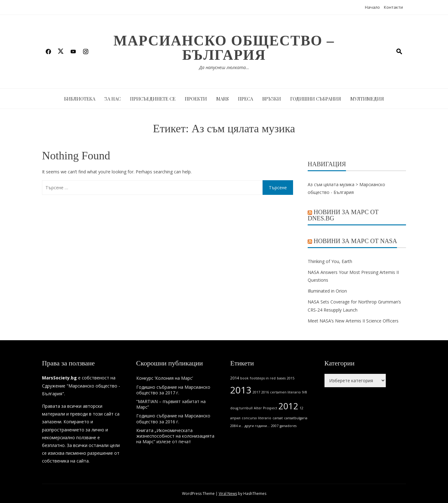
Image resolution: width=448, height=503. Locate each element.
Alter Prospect (266, 408)
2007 (275, 426)
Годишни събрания (316, 99)
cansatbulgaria (296, 418)
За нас (113, 99)
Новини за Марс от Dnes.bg (343, 215)
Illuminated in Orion (327, 291)
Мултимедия (367, 99)
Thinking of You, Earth (330, 261)
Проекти (196, 99)
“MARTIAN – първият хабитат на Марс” (171, 404)
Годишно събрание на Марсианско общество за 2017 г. (173, 390)
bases (281, 378)
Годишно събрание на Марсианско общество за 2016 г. (173, 418)
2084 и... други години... (250, 426)
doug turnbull (241, 408)
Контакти (393, 7)
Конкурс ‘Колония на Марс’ (165, 378)
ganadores (288, 426)
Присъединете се (153, 99)
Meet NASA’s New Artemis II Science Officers (353, 321)
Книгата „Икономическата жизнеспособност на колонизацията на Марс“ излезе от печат (175, 436)
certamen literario (285, 392)
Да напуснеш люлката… (224, 67)
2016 (265, 392)
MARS (222, 99)
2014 (235, 378)
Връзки (272, 99)
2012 (288, 406)
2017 (256, 392)
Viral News (228, 494)
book (244, 378)
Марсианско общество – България (224, 48)
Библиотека (80, 99)
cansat (278, 418)
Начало (372, 7)
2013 (241, 390)
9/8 (305, 392)
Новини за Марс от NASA (355, 241)
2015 (291, 378)
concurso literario (257, 418)
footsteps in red (263, 378)
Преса (245, 99)
